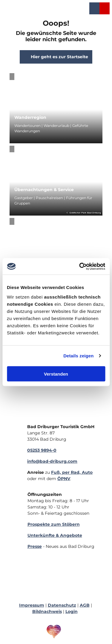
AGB (85, 605)
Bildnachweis (47, 611)
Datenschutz (62, 605)
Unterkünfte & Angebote (55, 535)
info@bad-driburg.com (52, 461)
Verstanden (56, 374)
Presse (35, 546)
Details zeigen (78, 356)
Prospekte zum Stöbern (54, 524)
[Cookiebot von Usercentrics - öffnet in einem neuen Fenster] (80, 266)
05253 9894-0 (42, 450)
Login (72, 611)
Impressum (32, 605)
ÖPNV (64, 479)
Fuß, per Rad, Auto (72, 472)
